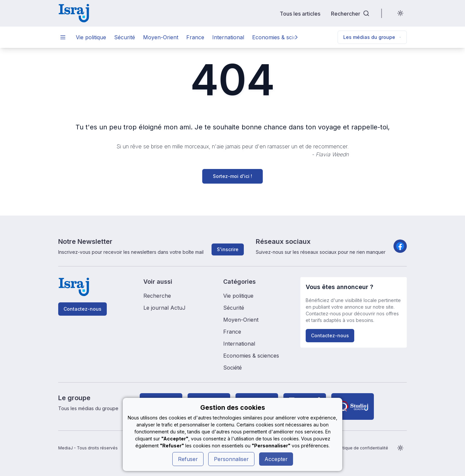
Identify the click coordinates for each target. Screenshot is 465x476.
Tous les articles (300, 13)
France (195, 37)
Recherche (157, 296)
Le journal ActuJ (164, 308)
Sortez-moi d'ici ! (232, 176)
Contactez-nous (82, 309)
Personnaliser (231, 459)
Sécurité (125, 37)
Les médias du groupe (372, 37)
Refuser (188, 459)
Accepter (276, 459)
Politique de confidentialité (362, 448)
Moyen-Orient (161, 37)
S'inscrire (228, 249)
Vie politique (91, 37)
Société (232, 368)
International (228, 37)
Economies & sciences (280, 37)
